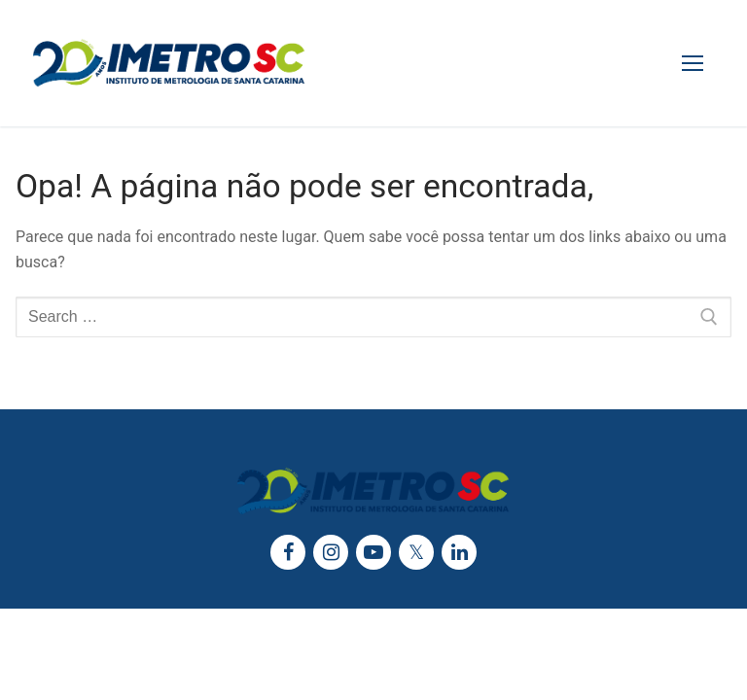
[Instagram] (331, 552)
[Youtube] (373, 552)
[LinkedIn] (459, 552)
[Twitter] (416, 552)
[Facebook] (288, 552)
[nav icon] (693, 63)
